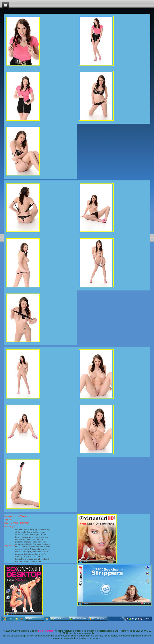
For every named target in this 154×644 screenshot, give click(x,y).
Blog (40, 631)
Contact (49, 631)
